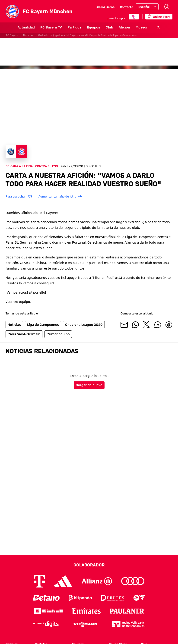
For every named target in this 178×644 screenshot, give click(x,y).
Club (97, 27)
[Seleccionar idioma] (147, 7)
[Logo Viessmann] (85, 624)
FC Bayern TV (39, 27)
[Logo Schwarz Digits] (46, 624)
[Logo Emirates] (86, 611)
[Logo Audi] (133, 581)
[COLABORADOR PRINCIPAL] (134, 17)
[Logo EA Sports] (139, 598)
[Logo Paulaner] (127, 611)
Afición (112, 27)
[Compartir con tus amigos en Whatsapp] (135, 325)
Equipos (81, 27)
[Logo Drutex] (113, 598)
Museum (130, 27)
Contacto (127, 7)
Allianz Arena (105, 7)
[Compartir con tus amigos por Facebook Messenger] (158, 325)
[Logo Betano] (46, 598)
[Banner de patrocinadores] (89, 52)
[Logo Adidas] (63, 581)
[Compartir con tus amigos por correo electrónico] (124, 325)
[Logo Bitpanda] (80, 598)
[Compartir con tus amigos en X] (146, 325)
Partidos (62, 27)
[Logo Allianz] (97, 581)
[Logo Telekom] (39, 581)
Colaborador (89, 565)
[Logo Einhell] (48, 611)
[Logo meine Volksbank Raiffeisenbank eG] (129, 624)
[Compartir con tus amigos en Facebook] (169, 325)
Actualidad (14, 27)
